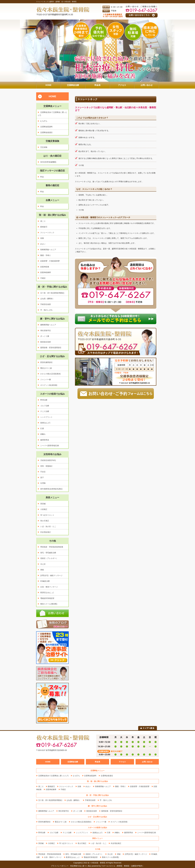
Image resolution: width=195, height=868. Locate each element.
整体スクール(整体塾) (49, 604)
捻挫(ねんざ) (45, 423)
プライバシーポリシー (60, 866)
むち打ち (44, 121)
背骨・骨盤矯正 (46, 466)
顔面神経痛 (45, 267)
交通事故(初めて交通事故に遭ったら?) (53, 776)
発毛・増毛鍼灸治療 (48, 553)
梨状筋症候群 (46, 342)
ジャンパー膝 (46, 379)
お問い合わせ (147, 762)
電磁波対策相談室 (47, 598)
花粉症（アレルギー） (49, 558)
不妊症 (43, 472)
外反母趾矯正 (46, 532)
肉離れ (43, 434)
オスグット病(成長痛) (49, 385)
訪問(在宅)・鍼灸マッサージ (51, 575)
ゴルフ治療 (45, 406)
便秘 (42, 570)
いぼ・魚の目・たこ (48, 526)
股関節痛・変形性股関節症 (51, 348)
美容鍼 (43, 504)
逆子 (42, 477)
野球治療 (44, 400)
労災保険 (44, 147)
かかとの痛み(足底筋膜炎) (51, 374)
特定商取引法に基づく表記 (81, 866)
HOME (52, 96)
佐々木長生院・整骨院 (96, 863)
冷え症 (43, 564)
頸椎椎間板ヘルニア (48, 250)
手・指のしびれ (46, 310)
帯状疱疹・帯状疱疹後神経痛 (52, 547)
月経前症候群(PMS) (48, 460)
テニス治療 (45, 411)
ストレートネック (47, 233)
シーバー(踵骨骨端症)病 (50, 446)
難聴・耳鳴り (46, 255)
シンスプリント (46, 417)
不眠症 (43, 278)
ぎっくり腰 (45, 336)
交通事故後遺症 (46, 132)
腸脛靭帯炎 (45, 440)
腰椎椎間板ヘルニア (48, 325)
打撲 (42, 428)
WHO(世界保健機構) (48, 162)
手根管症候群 (46, 304)
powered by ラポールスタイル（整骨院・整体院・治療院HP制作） (118, 866)
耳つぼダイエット (47, 515)
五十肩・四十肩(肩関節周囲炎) (52, 293)
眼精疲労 (44, 227)
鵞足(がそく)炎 (46, 368)
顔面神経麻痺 (46, 272)
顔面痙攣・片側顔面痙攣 (50, 261)
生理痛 (43, 483)
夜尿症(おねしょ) (47, 592)
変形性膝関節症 (46, 362)
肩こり (43, 221)
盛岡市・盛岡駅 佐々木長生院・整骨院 (63, 2)
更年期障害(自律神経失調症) (51, 489)
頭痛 (42, 238)
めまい (43, 244)
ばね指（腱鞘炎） (47, 299)
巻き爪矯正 (45, 521)
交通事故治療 (73, 762)
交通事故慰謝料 (46, 127)
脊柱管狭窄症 (46, 331)
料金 (42, 177)
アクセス (122, 762)
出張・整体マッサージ (49, 587)
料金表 (97, 762)
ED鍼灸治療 (45, 581)
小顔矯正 (44, 509)
